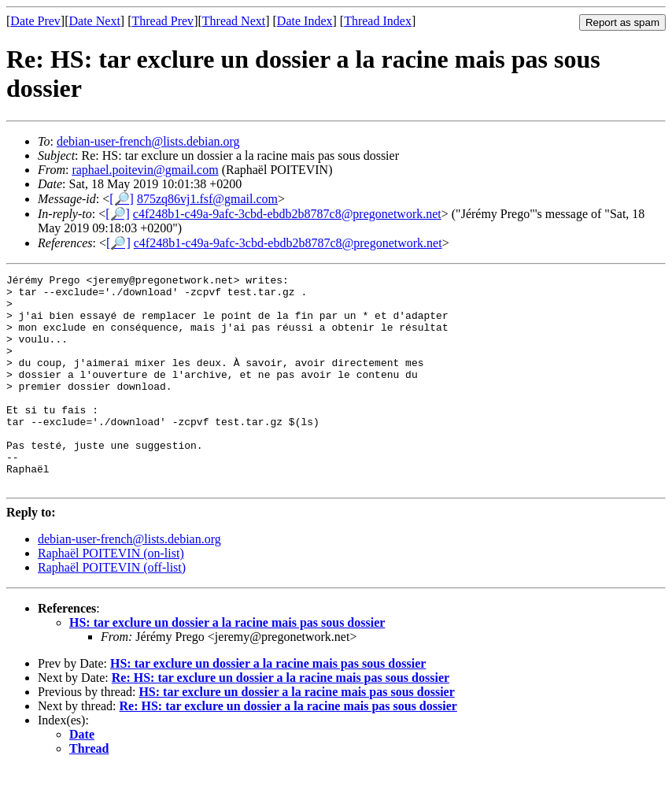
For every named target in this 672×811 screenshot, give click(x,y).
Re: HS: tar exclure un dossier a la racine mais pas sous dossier (281, 720)
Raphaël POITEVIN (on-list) (111, 596)
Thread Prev (162, 21)
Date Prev (35, 21)
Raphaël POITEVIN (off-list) (112, 610)
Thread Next (234, 21)
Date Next (95, 21)
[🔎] (122, 199)
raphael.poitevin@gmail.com (145, 170)
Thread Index (378, 21)
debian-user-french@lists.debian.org (148, 141)
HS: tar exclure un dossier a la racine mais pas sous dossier (227, 665)
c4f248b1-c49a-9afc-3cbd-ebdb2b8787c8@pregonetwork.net (287, 214)
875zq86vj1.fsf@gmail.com (207, 199)
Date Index (305, 21)
